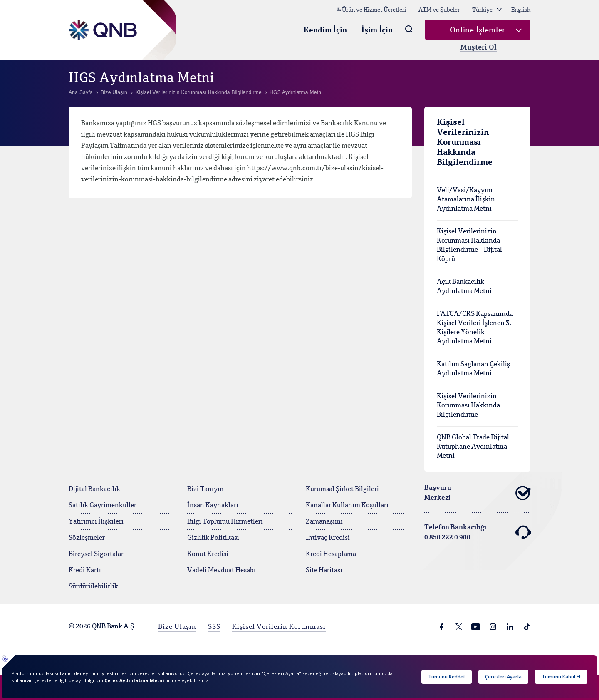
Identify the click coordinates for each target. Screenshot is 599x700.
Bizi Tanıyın (205, 489)
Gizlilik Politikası (213, 538)
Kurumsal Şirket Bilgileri (342, 489)
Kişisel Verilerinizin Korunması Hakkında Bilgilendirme (468, 406)
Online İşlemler (478, 30)
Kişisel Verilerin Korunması (279, 627)
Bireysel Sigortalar (96, 554)
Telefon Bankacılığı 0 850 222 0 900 (477, 533)
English (521, 10)
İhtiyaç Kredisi (328, 538)
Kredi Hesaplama (331, 554)
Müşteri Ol (479, 48)
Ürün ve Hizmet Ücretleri (371, 10)
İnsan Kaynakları (213, 506)
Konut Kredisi (208, 554)
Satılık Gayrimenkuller (103, 506)
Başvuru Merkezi (477, 493)
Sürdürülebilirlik (93, 587)
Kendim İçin (325, 30)
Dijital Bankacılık (94, 489)
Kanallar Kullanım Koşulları (347, 506)
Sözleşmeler (87, 538)
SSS (214, 627)
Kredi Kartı (85, 571)
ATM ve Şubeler (439, 10)
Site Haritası (324, 571)
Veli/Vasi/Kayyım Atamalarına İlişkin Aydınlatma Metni (466, 200)
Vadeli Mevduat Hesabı (222, 571)
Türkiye (487, 10)
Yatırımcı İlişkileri (96, 522)
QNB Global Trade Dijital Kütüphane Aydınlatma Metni (473, 447)
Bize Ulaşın (177, 627)
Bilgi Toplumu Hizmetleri (225, 522)
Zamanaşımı (324, 522)
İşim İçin (377, 30)
